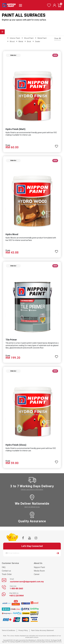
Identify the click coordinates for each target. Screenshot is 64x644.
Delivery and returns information (32, 489)
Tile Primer (11, 340)
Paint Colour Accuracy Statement (42, 630)
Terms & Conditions (8, 630)
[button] (56, 145)
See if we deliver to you (32, 507)
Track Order (7, 574)
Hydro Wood (12, 234)
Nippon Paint (39, 567)
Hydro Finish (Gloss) (16, 445)
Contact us (6, 571)
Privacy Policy (23, 630)
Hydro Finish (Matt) (16, 129)
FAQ (4, 567)
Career (37, 574)
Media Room (39, 571)
